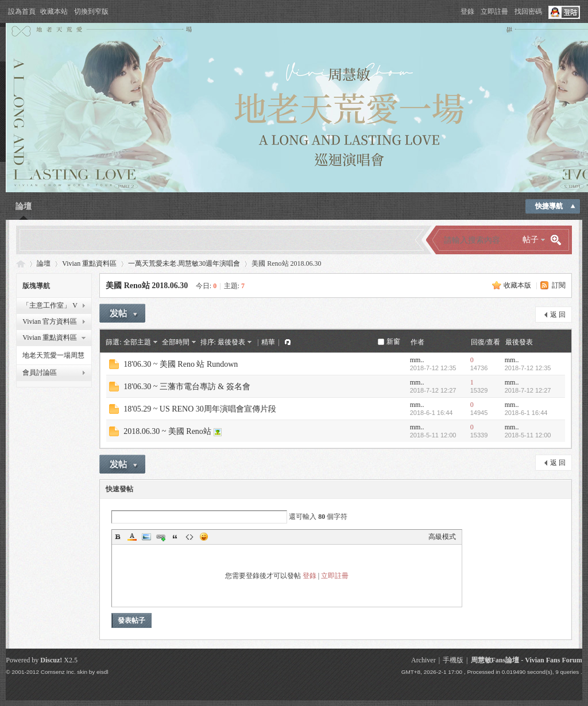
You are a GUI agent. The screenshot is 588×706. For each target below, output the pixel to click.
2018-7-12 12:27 (528, 390)
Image (146, 537)
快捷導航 (549, 206)
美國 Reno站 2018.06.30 (147, 286)
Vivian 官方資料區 (50, 321)
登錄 (467, 11)
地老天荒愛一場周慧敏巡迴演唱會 (53, 357)
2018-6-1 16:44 (526, 413)
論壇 (24, 206)
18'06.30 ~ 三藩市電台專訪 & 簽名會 (187, 387)
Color (132, 537)
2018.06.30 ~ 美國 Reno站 (167, 431)
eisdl (102, 672)
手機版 (453, 660)
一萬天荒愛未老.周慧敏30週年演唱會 (184, 263)
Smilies (204, 537)
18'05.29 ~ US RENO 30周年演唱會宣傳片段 (200, 409)
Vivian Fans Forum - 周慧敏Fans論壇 (21, 264)
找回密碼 (528, 11)
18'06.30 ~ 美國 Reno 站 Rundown (181, 364)
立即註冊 (494, 11)
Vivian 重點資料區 (89, 263)
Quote (175, 537)
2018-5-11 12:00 (528, 435)
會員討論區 (40, 373)
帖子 (531, 240)
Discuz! (51, 660)
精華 (268, 342)
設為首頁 (22, 11)
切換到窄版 (91, 11)
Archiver (423, 660)
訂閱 (559, 285)
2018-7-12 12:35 (528, 368)
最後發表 (231, 342)
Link (161, 537)
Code (189, 537)
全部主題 (137, 342)
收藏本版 (517, 285)
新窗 (393, 342)
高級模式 (442, 537)
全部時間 (176, 342)
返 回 (558, 315)
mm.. (417, 360)
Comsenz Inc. (58, 672)
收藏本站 (54, 11)
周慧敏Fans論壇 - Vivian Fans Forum (527, 660)
